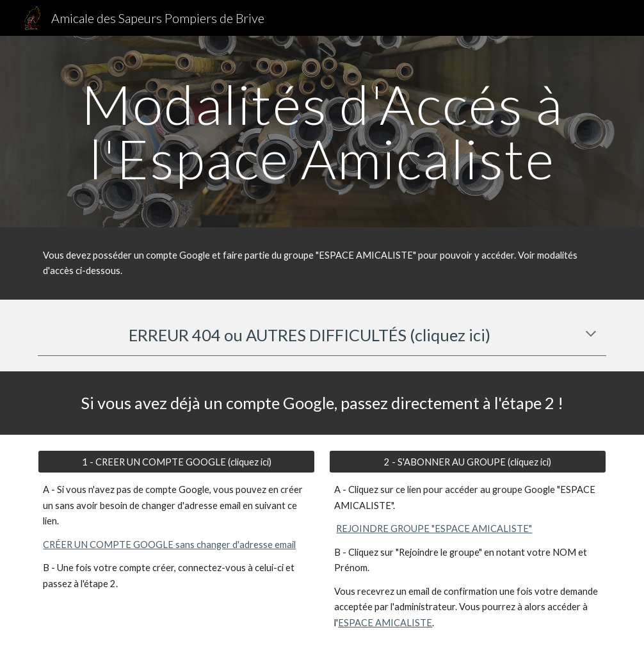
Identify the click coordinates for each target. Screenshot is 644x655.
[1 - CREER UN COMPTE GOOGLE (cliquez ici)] (176, 462)
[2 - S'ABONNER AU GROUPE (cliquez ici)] (467, 462)
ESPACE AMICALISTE (385, 623)
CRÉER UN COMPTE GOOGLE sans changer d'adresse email (169, 545)
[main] (322, 132)
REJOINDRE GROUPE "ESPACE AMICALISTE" (434, 529)
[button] (591, 335)
